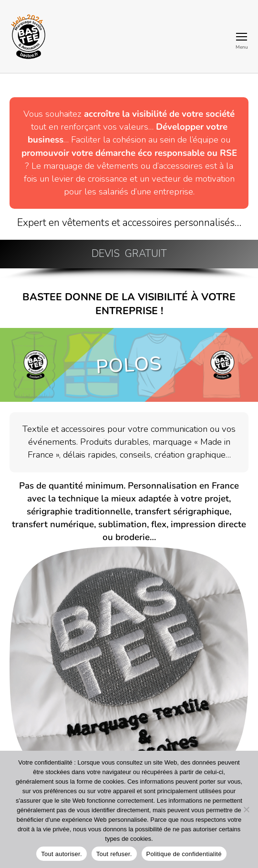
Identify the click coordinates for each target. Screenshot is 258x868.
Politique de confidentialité (184, 854)
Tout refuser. (114, 854)
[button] (129, 254)
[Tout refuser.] (246, 809)
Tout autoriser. (61, 854)
